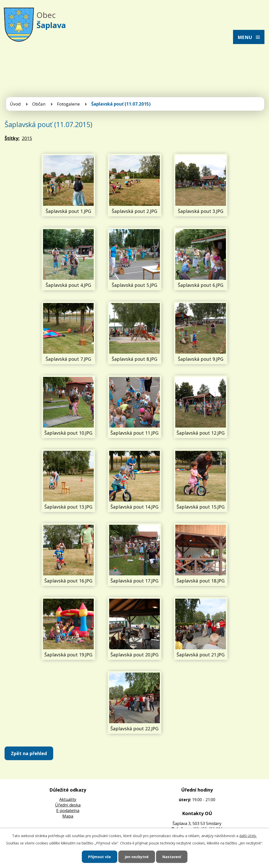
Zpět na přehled (29, 753)
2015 (27, 138)
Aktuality (68, 799)
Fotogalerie (68, 104)
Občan (39, 104)
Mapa (68, 816)
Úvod (15, 104)
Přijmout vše (100, 857)
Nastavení (172, 857)
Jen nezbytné (137, 857)
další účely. (248, 836)
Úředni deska (68, 805)
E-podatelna (68, 811)
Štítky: (12, 138)
